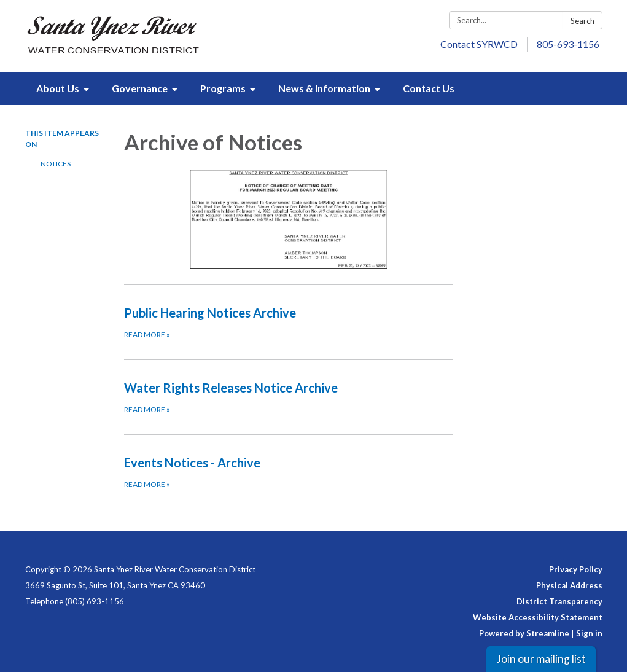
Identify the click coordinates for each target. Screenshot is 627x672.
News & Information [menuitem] (324, 88)
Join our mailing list (541, 659)
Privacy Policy (576, 569)
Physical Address (569, 585)
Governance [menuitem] (140, 88)
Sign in (589, 633)
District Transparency (559, 601)
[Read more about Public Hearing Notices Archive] (289, 322)
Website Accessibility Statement (538, 617)
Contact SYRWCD (479, 44)
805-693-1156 (568, 44)
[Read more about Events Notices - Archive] (289, 472)
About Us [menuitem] (58, 88)
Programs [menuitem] (223, 88)
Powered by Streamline (524, 633)
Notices (56, 164)
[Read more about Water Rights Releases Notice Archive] (289, 397)
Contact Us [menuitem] (429, 88)
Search (582, 21)
